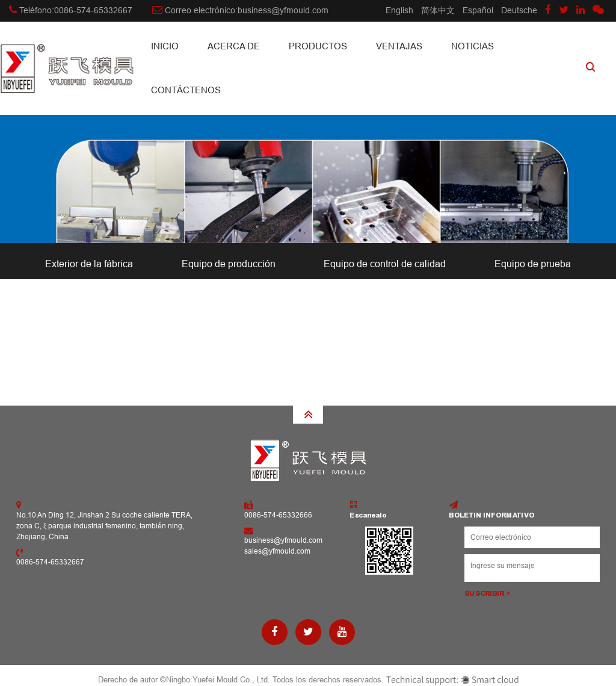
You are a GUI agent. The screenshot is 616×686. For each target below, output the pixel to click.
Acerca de (234, 46)
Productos (318, 46)
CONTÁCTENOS (186, 90)
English (399, 10)
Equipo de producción (229, 264)
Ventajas (399, 46)
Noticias (473, 46)
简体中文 (438, 10)
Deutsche (519, 10)
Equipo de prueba (533, 264)
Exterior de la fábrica (89, 264)
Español (478, 10)
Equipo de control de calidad (385, 264)
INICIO (165, 46)
